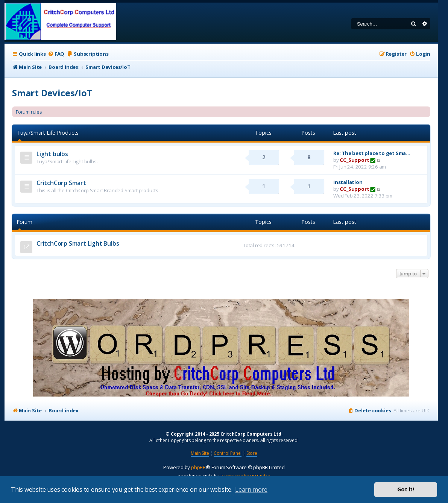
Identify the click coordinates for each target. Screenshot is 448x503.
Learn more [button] (251, 489)
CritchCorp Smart (61, 183)
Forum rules (29, 112)
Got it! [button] (406, 489)
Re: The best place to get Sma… (372, 153)
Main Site (200, 453)
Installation (348, 182)
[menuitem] (56, 54)
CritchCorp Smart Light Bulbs (78, 243)
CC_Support (354, 160)
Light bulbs (52, 154)
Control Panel (228, 453)
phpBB (198, 467)
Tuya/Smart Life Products (48, 133)
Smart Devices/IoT (52, 93)
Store (252, 453)
